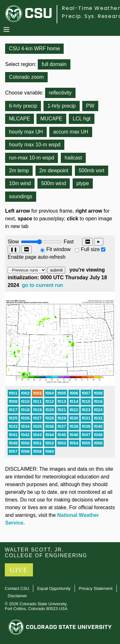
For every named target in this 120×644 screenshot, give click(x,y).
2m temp (19, 171)
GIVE (19, 570)
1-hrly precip (61, 106)
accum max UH (71, 132)
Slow (13, 242)
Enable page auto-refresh (37, 257)
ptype (83, 183)
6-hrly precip (23, 106)
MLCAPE (20, 119)
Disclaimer (17, 596)
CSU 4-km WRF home (34, 49)
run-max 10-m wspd (32, 158)
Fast (68, 242)
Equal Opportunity (54, 588)
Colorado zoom (26, 77)
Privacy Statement (96, 588)
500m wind (54, 183)
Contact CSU (17, 588)
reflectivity (60, 93)
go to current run (43, 285)
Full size (90, 249)
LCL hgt (81, 119)
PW (90, 106)
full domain (54, 64)
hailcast (73, 158)
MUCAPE (51, 119)
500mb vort (92, 171)
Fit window (59, 249)
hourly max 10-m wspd (35, 145)
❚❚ (14, 249)
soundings (21, 196)
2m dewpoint (54, 171)
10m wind (20, 183)
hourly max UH (26, 132)
